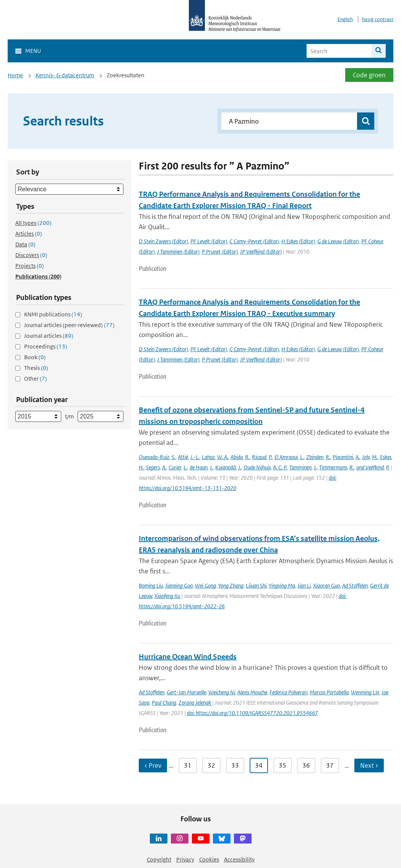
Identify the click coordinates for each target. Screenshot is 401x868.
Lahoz (208, 457)
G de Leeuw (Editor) (338, 241)
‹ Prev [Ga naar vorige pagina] (153, 765)
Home (15, 75)
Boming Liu (151, 585)
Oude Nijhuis (257, 467)
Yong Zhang (231, 585)
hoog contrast (378, 19)
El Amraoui (286, 457)
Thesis (36, 368)
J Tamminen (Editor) (178, 252)
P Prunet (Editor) (220, 252)
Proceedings (46, 346)
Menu (33, 51)
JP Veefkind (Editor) (261, 252)
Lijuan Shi (256, 585)
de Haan (199, 467)
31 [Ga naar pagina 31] (188, 765)
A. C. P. (280, 467)
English (345, 19)
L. (302, 457)
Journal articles (49, 336)
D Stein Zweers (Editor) (163, 241)
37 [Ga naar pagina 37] (330, 765)
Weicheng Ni (222, 692)
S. (174, 457)
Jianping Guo (179, 585)
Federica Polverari (288, 692)
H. (141, 467)
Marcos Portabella (329, 692)
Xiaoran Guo (326, 585)
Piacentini (343, 457)
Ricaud (259, 457)
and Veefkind (370, 467)
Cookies (209, 859)
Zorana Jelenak (195, 703)
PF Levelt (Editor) (209, 241)
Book (35, 357)
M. (375, 457)
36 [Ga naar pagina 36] (306, 765)
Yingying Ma (282, 585)
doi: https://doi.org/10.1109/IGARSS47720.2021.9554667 (252, 713)
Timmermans (333, 467)
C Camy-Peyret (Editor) (254, 241)
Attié (183, 457)
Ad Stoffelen (355, 585)
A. (358, 457)
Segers (153, 467)
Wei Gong (205, 585)
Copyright (159, 859)
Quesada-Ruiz (154, 457)
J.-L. (195, 457)
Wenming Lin (365, 692)
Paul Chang (164, 703)
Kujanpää (226, 467)
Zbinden (315, 457)
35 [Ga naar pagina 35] (282, 765)
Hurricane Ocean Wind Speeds (188, 657)
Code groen (369, 75)
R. (247, 457)
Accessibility (239, 859)
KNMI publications (53, 314)
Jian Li (304, 585)
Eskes (386, 457)
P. (270, 457)
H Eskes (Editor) (298, 241)
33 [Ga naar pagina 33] (235, 765)
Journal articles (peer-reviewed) (69, 325)
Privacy (185, 859)
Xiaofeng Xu (167, 596)
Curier (175, 467)
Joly (366, 457)
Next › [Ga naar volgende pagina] (369, 765)
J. (211, 467)
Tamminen (300, 467)
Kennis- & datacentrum (65, 75)
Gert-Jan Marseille (186, 692)
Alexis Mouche (252, 692)
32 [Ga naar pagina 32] (211, 765)
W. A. (223, 457)
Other (36, 379)
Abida (237, 457)
